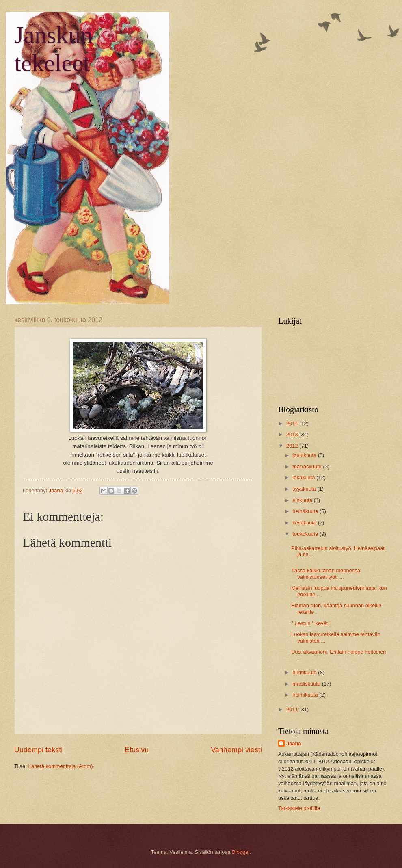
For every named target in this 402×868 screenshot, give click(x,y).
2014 (293, 423)
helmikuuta (306, 695)
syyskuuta (305, 489)
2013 (293, 434)
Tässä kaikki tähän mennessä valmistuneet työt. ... (326, 574)
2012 (293, 446)
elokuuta (303, 500)
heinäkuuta (306, 511)
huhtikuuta (305, 672)
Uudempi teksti (38, 750)
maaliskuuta (307, 684)
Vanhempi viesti (236, 750)
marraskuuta (308, 466)
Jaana (294, 744)
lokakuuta (304, 477)
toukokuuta (306, 534)
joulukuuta (305, 455)
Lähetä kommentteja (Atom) (61, 766)
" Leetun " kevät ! (311, 623)
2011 (293, 709)
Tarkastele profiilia (299, 808)
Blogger (241, 852)
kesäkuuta (305, 523)
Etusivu (137, 750)
